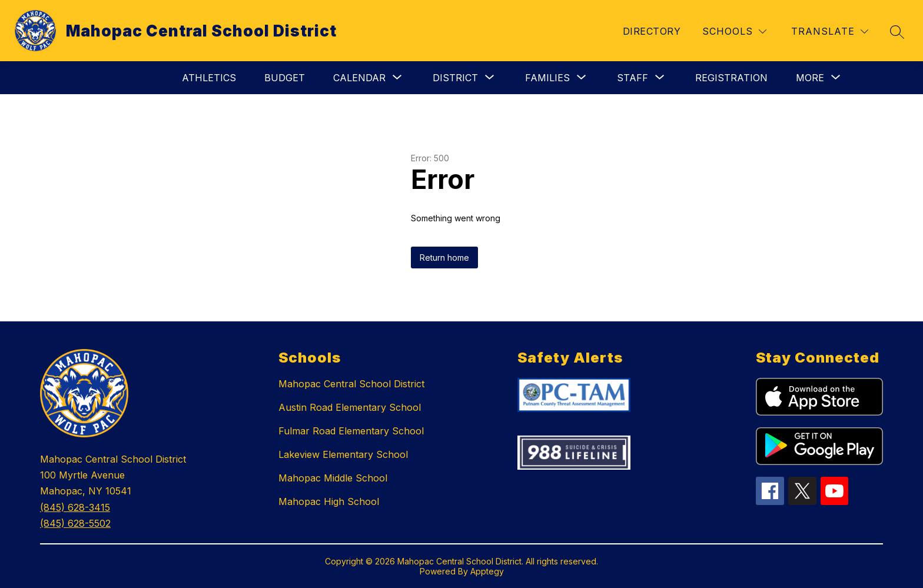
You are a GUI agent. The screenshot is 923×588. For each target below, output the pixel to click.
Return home (444, 258)
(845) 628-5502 (75, 523)
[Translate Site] (830, 31)
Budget (285, 78)
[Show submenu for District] (455, 78)
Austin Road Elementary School (350, 407)
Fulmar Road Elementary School (351, 431)
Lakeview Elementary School (343, 454)
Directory (652, 31)
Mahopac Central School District (351, 384)
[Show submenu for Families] (547, 78)
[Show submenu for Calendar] (359, 78)
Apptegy (487, 571)
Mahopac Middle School (333, 478)
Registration (731, 78)
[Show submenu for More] (810, 78)
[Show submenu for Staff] (633, 78)
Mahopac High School (329, 501)
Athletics (209, 78)
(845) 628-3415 (75, 507)
